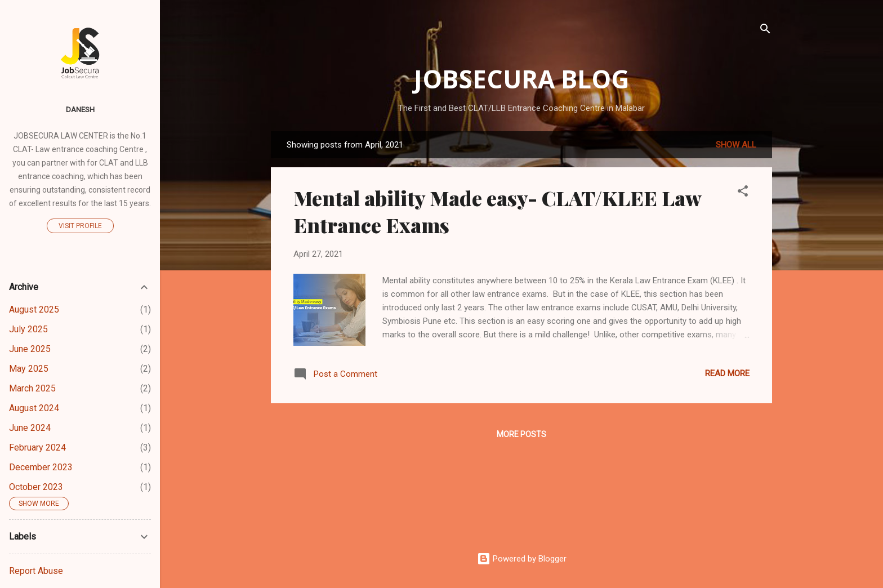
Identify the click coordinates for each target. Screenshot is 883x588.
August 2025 (34, 309)
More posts (521, 434)
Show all (736, 145)
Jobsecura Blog (522, 79)
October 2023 (36, 487)
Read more (727, 373)
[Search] (765, 31)
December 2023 (41, 467)
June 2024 (30, 428)
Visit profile (80, 226)
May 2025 (29, 369)
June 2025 (30, 349)
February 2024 (37, 447)
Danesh (80, 109)
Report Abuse (36, 571)
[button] (743, 193)
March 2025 (32, 388)
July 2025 (28, 329)
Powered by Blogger (522, 559)
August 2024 (34, 408)
